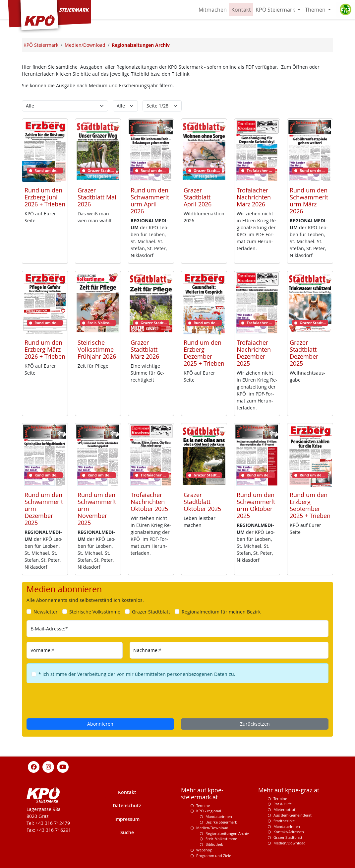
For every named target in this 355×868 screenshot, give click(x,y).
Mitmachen (213, 10)
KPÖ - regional (209, 811)
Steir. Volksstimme (221, 839)
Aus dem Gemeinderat (293, 815)
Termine (203, 805)
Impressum (127, 819)
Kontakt (241, 10)
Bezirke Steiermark (221, 822)
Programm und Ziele (214, 856)
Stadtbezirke (284, 821)
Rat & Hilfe (283, 804)
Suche (127, 832)
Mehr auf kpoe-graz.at (289, 790)
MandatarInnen (287, 826)
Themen (316, 10)
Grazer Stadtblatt (288, 837)
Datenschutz (127, 805)
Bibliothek (214, 844)
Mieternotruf (284, 809)
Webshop (204, 850)
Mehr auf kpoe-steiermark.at (202, 794)
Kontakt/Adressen (289, 832)
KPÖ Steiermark (276, 10)
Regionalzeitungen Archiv (227, 833)
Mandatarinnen (219, 816)
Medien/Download (212, 828)
